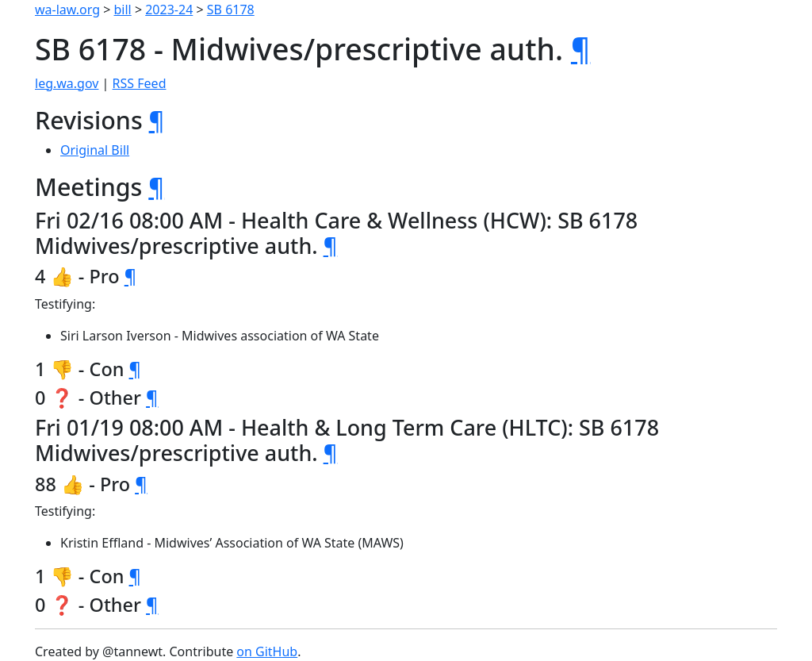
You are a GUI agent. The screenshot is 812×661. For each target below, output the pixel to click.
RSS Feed (140, 83)
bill (123, 10)
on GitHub (267, 651)
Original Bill (95, 150)
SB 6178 (231, 10)
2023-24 (169, 10)
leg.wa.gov (67, 83)
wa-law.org (67, 10)
